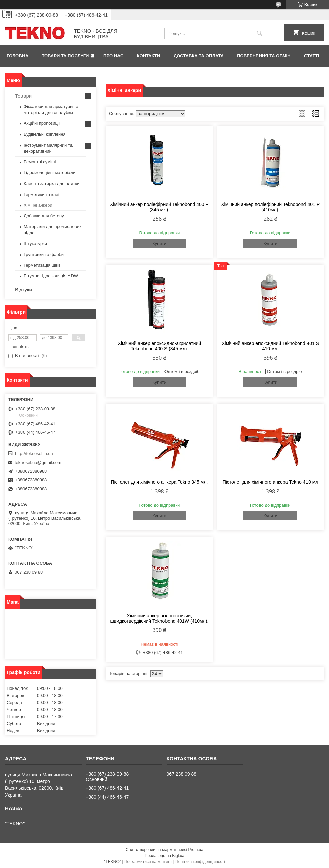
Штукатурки (35, 243)
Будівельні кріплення (44, 134)
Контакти (149, 56)
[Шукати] (259, 33)
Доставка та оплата (199, 56)
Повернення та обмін (264, 56)
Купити (159, 243)
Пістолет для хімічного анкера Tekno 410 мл (270, 482)
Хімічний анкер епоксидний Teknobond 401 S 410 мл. (270, 346)
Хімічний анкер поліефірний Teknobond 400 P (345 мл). (159, 207)
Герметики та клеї (41, 194)
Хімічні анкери (38, 205)
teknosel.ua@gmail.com (38, 463)
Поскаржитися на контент (148, 862)
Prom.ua (196, 850)
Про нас (113, 56)
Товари (23, 96)
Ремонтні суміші (40, 162)
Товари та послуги (65, 56)
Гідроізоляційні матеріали (50, 173)
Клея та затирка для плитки (51, 183)
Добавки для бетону (44, 216)
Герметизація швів (42, 265)
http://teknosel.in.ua (34, 453)
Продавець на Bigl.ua (164, 856)
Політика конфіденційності (200, 862)
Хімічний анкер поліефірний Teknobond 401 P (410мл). (270, 207)
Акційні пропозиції (42, 123)
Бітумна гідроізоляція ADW (51, 276)
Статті (312, 56)
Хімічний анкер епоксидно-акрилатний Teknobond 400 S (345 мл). (160, 346)
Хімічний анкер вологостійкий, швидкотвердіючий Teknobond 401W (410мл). (159, 618)
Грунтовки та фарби (44, 254)
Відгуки (23, 289)
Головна (17, 56)
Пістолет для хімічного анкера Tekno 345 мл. (159, 482)
